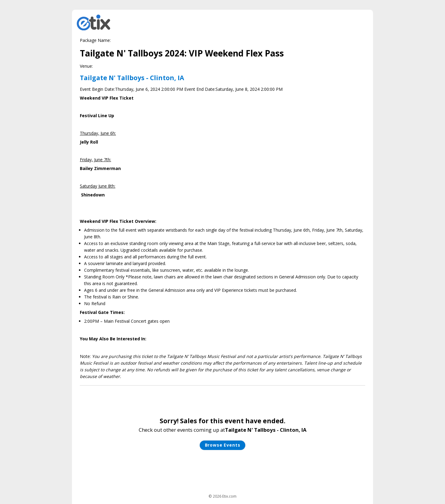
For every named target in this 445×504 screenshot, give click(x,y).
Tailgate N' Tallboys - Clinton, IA (132, 78)
